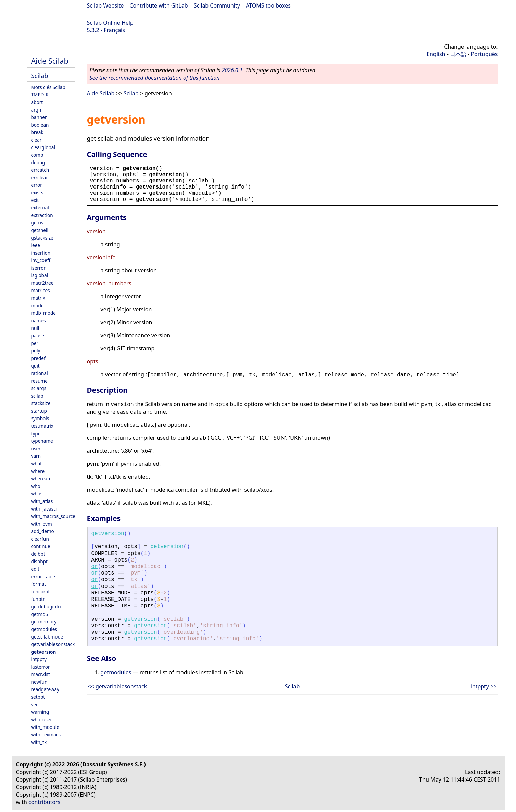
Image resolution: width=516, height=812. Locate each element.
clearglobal (43, 147)
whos (37, 494)
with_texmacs (46, 734)
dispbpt (39, 561)
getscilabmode (47, 637)
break (37, 132)
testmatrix (42, 426)
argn (36, 110)
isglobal (40, 275)
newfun (39, 682)
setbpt (38, 697)
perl (35, 343)
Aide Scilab (50, 61)
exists (37, 192)
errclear (40, 177)
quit (35, 366)
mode (37, 305)
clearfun (40, 539)
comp (37, 155)
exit (35, 200)
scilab (37, 396)
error (37, 185)
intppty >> (484, 686)
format (39, 584)
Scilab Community (217, 5)
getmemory (44, 622)
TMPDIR (40, 95)
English (436, 54)
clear (36, 140)
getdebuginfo (46, 607)
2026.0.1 (232, 70)
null (35, 328)
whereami (42, 479)
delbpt (38, 554)
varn (36, 456)
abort (37, 102)
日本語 (458, 54)
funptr (38, 599)
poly (36, 351)
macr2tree (42, 283)
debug (38, 162)
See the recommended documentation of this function (155, 78)
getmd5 (40, 614)
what (37, 463)
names (39, 320)
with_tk (39, 742)
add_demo (43, 531)
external (40, 208)
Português (484, 54)
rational (40, 373)
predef (38, 358)
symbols (40, 418)
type (36, 433)
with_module (45, 727)
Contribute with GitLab (159, 5)
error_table (43, 576)
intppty (39, 659)
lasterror (41, 667)
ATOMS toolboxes (268, 5)
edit (35, 569)
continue (41, 546)
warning (40, 712)
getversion (44, 652)
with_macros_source (53, 516)
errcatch (40, 170)
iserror (38, 268)
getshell (40, 230)
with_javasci (44, 509)
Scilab (40, 75)
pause (38, 336)
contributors (44, 802)
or (95, 567)
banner (39, 117)
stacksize (41, 403)
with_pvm (42, 524)
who (36, 486)
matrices (41, 290)
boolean (40, 125)
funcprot (41, 591)
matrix (38, 298)
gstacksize (42, 238)
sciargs (39, 388)
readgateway (45, 689)
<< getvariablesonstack (118, 686)
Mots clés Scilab (48, 87)
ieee (36, 245)
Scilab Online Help (110, 23)
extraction (42, 215)
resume (39, 381)
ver (35, 704)
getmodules (44, 629)
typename (42, 441)
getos (37, 223)
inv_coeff (41, 260)
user (36, 448)
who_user (42, 719)
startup (39, 411)
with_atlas (42, 501)
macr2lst (41, 674)
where (38, 471)
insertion (41, 253)
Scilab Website (105, 5)
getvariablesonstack (53, 644)
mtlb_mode (43, 313)
